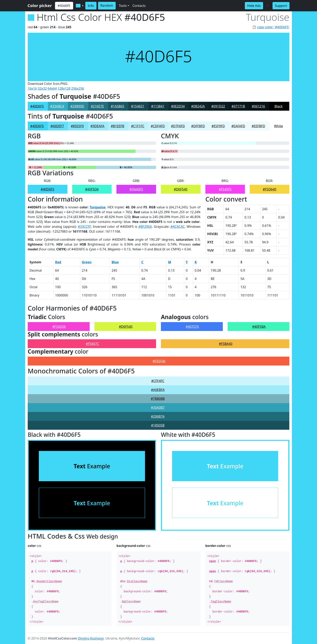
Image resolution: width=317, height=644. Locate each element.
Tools (123, 6)
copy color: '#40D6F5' (273, 27)
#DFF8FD (198, 126)
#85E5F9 (77, 126)
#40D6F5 (37, 106)
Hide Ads (254, 6)
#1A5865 (117, 106)
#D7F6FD (178, 126)
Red (58, 262)
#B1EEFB (117, 126)
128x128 (64, 88)
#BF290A (145, 227)
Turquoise (98, 207)
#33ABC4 (57, 106)
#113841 (158, 106)
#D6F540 (181, 189)
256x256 (78, 88)
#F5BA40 (226, 344)
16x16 (32, 88)
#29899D (77, 106)
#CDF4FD (158, 126)
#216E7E (97, 106)
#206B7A (158, 416)
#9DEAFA (98, 126)
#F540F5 (225, 189)
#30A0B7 (158, 408)
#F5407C (92, 344)
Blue (115, 262)
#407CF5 (192, 327)
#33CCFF (84, 227)
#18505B (158, 425)
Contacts (139, 6)
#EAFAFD (238, 126)
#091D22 (218, 106)
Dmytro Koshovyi (91, 638)
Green (87, 262)
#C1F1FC (138, 126)
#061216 (258, 106)
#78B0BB (158, 399)
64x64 (52, 88)
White (279, 126)
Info (91, 6)
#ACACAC (178, 227)
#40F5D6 (92, 189)
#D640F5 (136, 189)
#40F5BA (259, 327)
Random (107, 5)
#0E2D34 (178, 106)
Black (279, 106)
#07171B (238, 106)
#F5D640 (270, 189)
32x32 (42, 88)
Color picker (40, 6)
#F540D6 (59, 327)
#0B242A (198, 106)
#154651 (138, 106)
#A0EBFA (158, 390)
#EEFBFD (258, 126)
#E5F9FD (218, 126)
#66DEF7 (57, 126)
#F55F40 (159, 361)
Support (281, 6)
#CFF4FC (158, 381)
